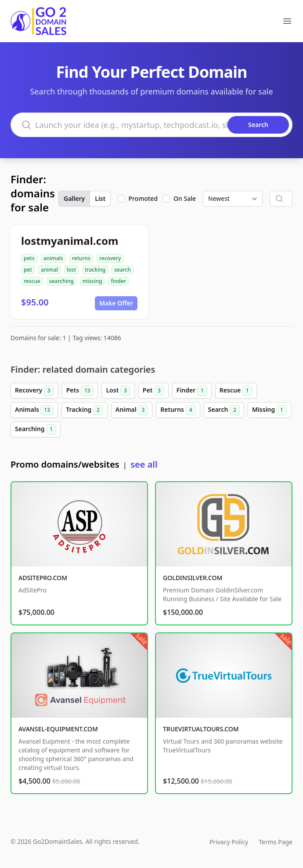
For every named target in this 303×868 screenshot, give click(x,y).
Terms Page (276, 842)
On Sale (185, 198)
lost (71, 270)
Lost (118, 391)
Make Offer (116, 303)
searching (61, 281)
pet (28, 270)
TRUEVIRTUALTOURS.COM (201, 729)
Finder (192, 391)
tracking (95, 270)
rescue (32, 281)
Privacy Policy (229, 842)
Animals (34, 410)
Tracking (85, 410)
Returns (178, 410)
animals (53, 258)
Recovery (34, 391)
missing (92, 281)
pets (29, 258)
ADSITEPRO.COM (43, 578)
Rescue (236, 391)
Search (224, 410)
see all (144, 464)
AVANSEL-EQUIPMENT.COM (58, 729)
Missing (269, 410)
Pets (80, 391)
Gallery (74, 198)
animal (49, 270)
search (123, 270)
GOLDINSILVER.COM (193, 578)
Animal (132, 410)
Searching (36, 429)
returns (81, 258)
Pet (153, 391)
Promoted (143, 198)
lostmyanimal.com (70, 241)
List (100, 198)
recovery (110, 258)
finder (118, 281)
